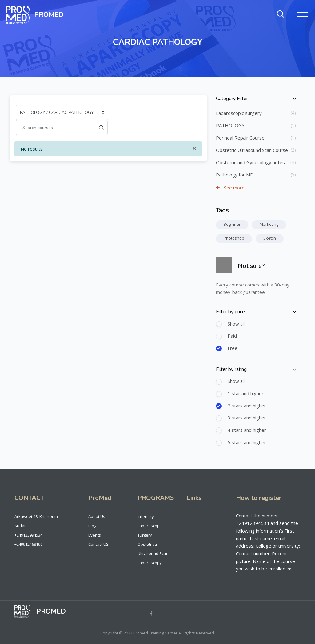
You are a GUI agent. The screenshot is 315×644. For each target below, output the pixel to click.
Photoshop (234, 238)
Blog (92, 526)
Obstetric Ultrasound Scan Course (252, 150)
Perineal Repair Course (240, 138)
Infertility (146, 516)
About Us (97, 516)
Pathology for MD (235, 175)
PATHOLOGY (230, 125)
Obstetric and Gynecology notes (250, 162)
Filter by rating (231, 369)
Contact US (98, 544)
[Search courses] (56, 128)
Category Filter (232, 99)
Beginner (232, 224)
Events (95, 535)
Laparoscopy (150, 563)
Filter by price (230, 312)
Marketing (269, 224)
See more (230, 188)
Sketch (270, 238)
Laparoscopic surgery (239, 113)
